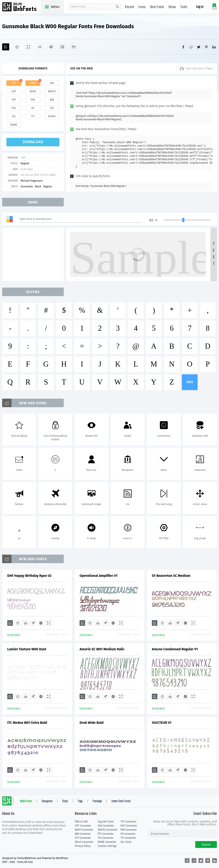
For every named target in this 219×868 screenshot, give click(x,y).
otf (14, 100)
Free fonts (21, 7)
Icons (142, 7)
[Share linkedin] (214, 47)
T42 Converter (106, 838)
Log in (200, 7)
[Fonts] (74, 47)
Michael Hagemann (32, 181)
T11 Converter (128, 838)
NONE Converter (107, 842)
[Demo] (28, 47)
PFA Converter (129, 830)
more (190, 382)
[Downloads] (25, 623)
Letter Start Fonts (121, 801)
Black (38, 187)
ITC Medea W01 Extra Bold (27, 723)
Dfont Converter (84, 842)
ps (33, 108)
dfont (52, 116)
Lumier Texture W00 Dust (27, 649)
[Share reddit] (191, 47)
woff (33, 91)
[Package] (51, 47)
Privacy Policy (83, 846)
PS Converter (128, 834)
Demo (172, 7)
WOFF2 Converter (108, 830)
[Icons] (62, 47)
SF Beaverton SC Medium (171, 576)
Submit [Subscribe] (206, 845)
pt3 (14, 108)
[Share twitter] (199, 47)
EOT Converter (129, 826)
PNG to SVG (81, 822)
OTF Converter (83, 826)
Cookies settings (107, 846)
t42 (14, 116)
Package (97, 801)
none (14, 125)
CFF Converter (83, 838)
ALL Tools (126, 842)
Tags (80, 801)
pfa (33, 100)
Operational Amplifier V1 (98, 576)
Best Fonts (157, 7)
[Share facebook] (183, 47)
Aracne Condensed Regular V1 (175, 649)
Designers (47, 801)
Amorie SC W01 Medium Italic (102, 649)
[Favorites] (17, 47)
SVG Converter (106, 826)
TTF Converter (129, 822)
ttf (14, 83)
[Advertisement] (34, 254)
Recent (129, 7)
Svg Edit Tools (106, 822)
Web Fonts (26, 801)
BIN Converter (83, 834)
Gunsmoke (27, 187)
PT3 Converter (106, 834)
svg (52, 83)
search (117, 7)
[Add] (6, 47)
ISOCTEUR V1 (162, 723)
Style (65, 801)
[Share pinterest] (206, 47)
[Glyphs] (40, 47)
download (33, 142)
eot (14, 91)
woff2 (52, 91)
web (33, 83)
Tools (184, 7)
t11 (33, 116)
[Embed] (41, 623)
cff (52, 108)
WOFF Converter (84, 830)
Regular (25, 163)
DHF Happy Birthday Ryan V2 (29, 576)
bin (52, 100)
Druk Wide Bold (92, 723)
